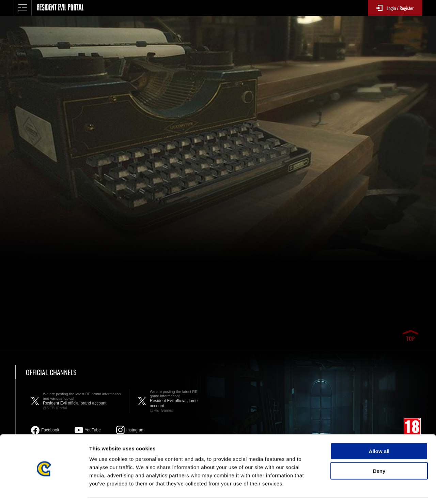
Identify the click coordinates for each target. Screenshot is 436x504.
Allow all (379, 431)
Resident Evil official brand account (83, 401)
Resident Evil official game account (178, 401)
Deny (379, 451)
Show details (357, 491)
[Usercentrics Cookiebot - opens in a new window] (44, 491)
